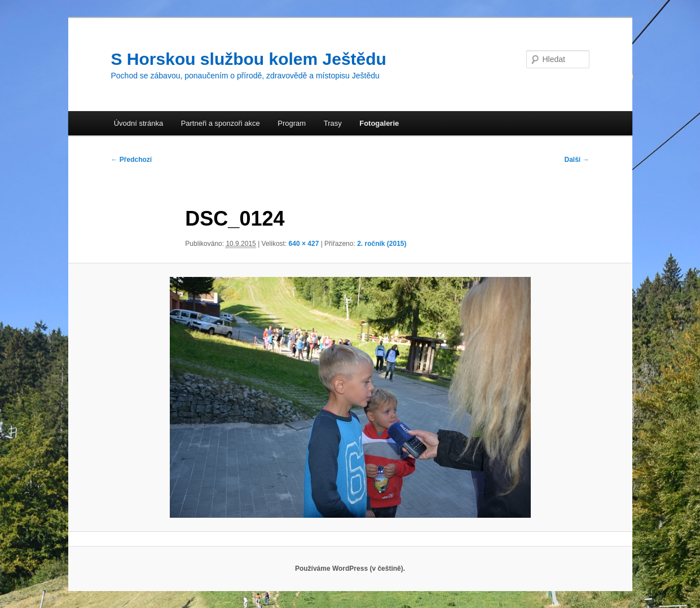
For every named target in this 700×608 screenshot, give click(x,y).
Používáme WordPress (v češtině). (350, 569)
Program (292, 123)
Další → (576, 160)
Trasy (333, 123)
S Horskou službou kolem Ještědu (249, 59)
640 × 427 (304, 244)
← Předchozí (132, 160)
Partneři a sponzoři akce (221, 123)
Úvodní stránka (138, 123)
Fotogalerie (379, 123)
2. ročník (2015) (382, 244)
